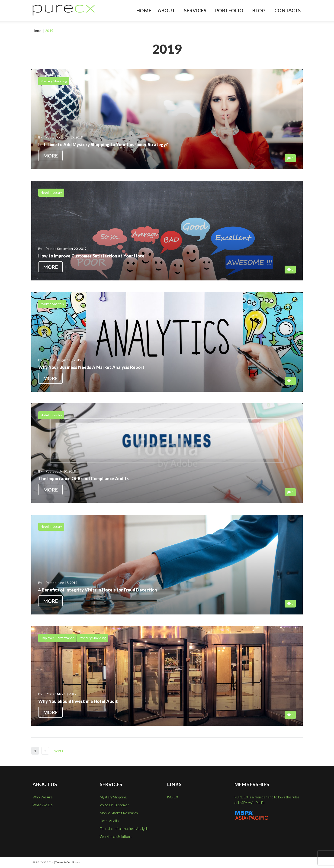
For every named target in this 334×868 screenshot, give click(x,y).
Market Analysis (52, 304)
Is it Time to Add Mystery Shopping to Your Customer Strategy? (107, 145)
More (50, 156)
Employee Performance (57, 638)
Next (59, 751)
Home (37, 31)
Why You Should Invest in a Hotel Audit (80, 701)
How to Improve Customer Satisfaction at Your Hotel (96, 256)
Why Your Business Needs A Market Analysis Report (94, 367)
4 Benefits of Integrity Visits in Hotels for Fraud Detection (101, 590)
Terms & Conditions (68, 862)
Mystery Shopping (54, 81)
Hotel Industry (51, 192)
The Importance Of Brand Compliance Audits (87, 479)
